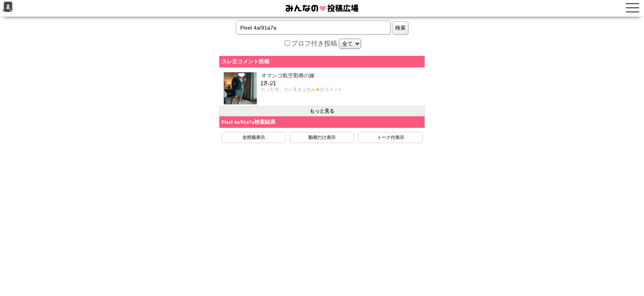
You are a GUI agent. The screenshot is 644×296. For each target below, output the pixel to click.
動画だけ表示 (322, 137)
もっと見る (322, 111)
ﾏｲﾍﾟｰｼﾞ (8, 7)
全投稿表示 (254, 137)
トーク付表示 (391, 137)
